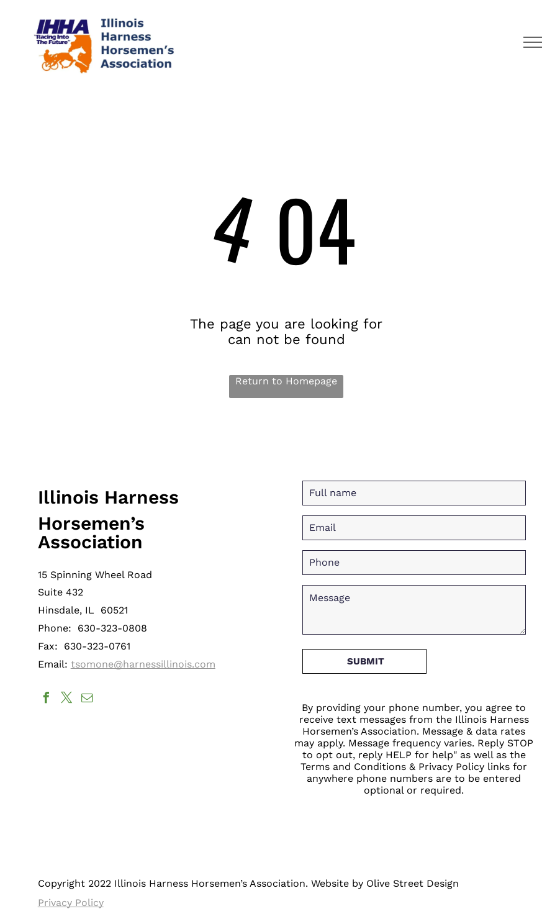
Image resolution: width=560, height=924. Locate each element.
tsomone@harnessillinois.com (143, 664)
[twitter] (67, 700)
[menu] (533, 42)
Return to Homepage (286, 381)
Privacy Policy (71, 903)
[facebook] (47, 700)
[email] (88, 700)
